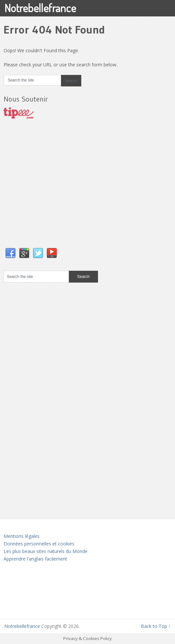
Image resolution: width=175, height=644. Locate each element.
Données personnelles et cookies (39, 544)
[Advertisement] (53, 190)
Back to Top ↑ (156, 626)
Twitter (38, 253)
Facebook (10, 253)
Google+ (24, 253)
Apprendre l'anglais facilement (35, 559)
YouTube (52, 253)
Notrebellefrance (40, 8)
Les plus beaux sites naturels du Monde (46, 551)
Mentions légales (22, 536)
